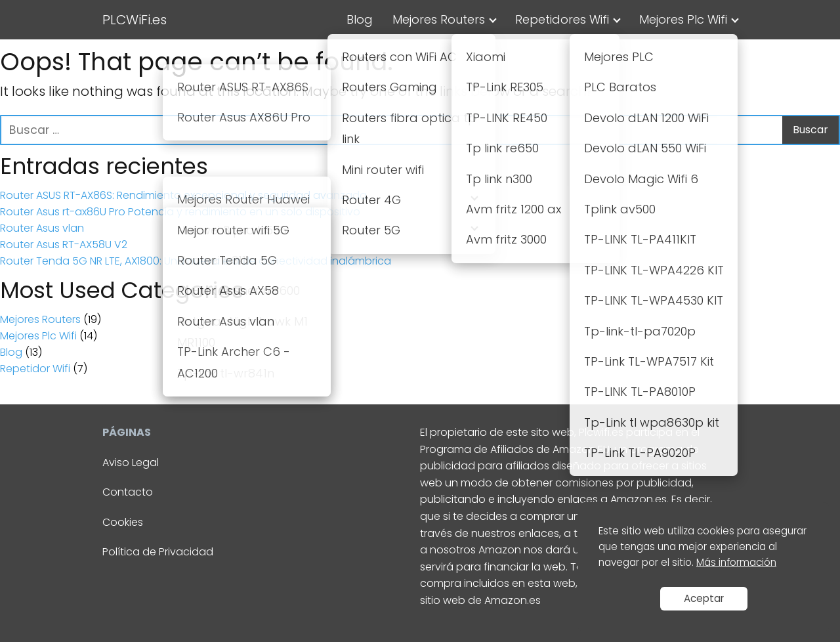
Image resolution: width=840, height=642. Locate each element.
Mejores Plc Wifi (683, 19)
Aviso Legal (131, 462)
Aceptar (704, 598)
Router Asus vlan (42, 228)
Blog (360, 19)
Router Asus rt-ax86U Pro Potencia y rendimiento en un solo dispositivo (180, 212)
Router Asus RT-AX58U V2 (64, 245)
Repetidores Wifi (562, 19)
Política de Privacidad (158, 552)
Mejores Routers (439, 19)
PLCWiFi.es (135, 20)
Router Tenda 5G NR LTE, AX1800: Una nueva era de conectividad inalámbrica (196, 261)
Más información (736, 562)
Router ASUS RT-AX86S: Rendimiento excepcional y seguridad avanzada (183, 195)
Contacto (128, 492)
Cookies (123, 522)
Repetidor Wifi (35, 369)
